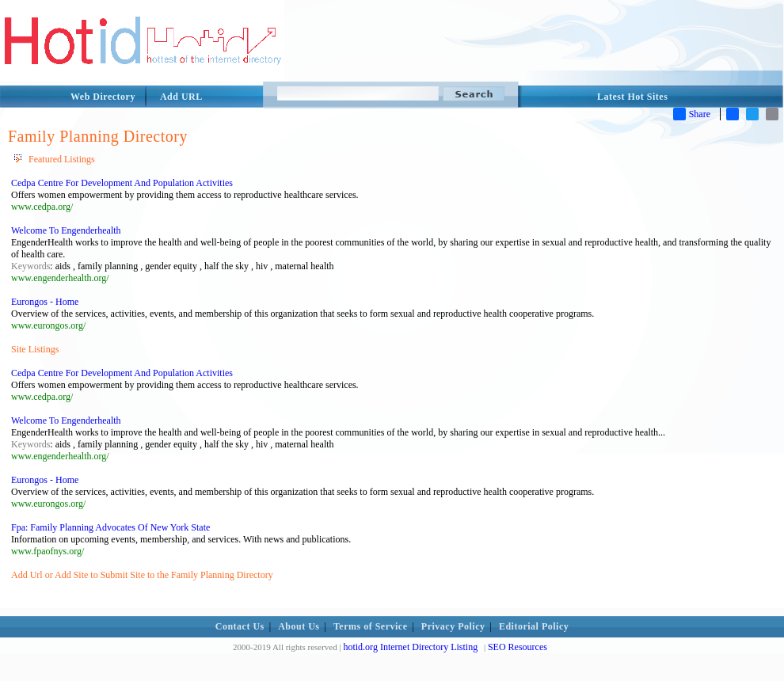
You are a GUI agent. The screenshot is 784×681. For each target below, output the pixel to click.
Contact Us (240, 626)
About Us (299, 626)
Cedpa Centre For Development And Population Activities (122, 183)
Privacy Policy (453, 626)
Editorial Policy (534, 626)
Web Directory (103, 97)
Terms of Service (371, 626)
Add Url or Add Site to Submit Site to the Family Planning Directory (142, 575)
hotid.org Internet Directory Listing (410, 647)
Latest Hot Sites (632, 97)
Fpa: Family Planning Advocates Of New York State (110, 527)
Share (692, 114)
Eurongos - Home (45, 302)
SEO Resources (518, 647)
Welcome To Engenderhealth (66, 230)
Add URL (181, 97)
